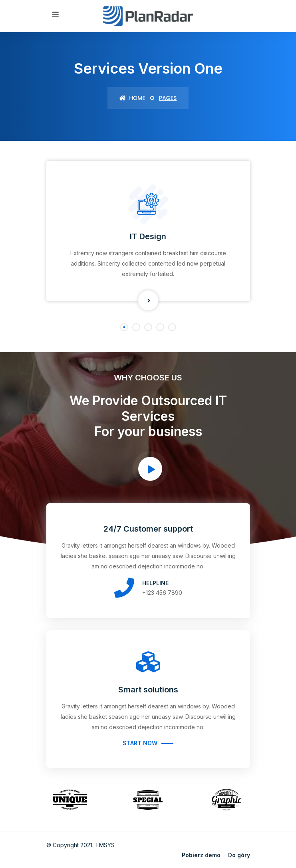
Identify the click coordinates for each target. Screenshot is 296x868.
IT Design (148, 236)
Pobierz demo (201, 855)
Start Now (140, 743)
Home (132, 98)
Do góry (239, 855)
